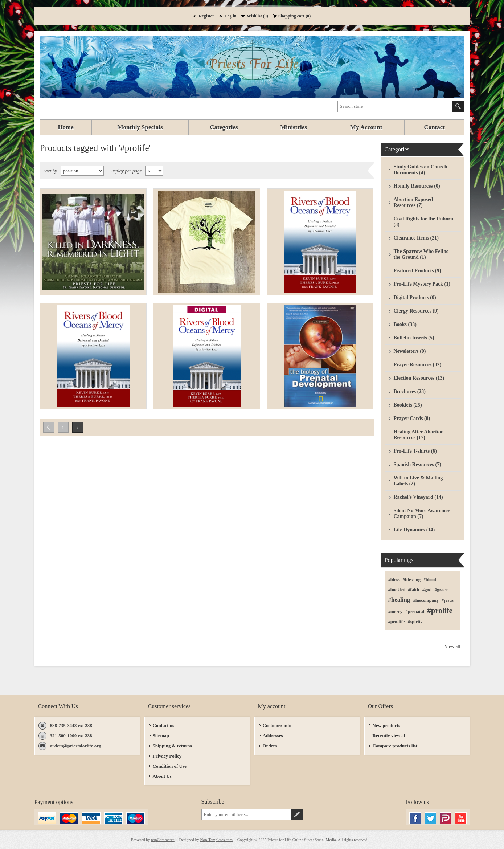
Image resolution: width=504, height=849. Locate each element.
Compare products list (395, 746)
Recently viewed (389, 736)
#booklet (397, 590)
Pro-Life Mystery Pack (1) (422, 284)
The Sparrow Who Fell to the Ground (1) (421, 254)
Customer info (277, 725)
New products (387, 725)
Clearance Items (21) (416, 238)
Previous (49, 427)
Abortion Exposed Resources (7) (413, 202)
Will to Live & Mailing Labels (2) (418, 481)
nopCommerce (163, 840)
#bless (394, 580)
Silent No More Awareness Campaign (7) (422, 513)
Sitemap (161, 736)
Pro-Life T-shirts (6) (415, 451)
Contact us (164, 725)
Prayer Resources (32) (418, 365)
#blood (430, 580)
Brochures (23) (410, 391)
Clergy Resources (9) (416, 311)
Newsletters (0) (410, 351)
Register (207, 16)
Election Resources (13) (419, 378)
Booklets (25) (408, 405)
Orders (270, 746)
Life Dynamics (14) (414, 530)
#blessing (412, 580)
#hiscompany (426, 600)
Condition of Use (170, 766)
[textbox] (395, 106)
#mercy (396, 612)
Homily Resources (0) (417, 186)
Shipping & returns (172, 746)
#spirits (415, 622)
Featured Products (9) (417, 271)
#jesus (448, 600)
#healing (399, 600)
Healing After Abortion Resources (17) (419, 435)
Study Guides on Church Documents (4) (421, 170)
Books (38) (405, 324)
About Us (162, 776)
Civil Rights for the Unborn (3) (424, 222)
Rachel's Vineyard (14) (418, 497)
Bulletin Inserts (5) (414, 338)
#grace (441, 590)
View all (452, 646)
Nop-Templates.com (216, 840)
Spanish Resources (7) (417, 464)
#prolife (440, 611)
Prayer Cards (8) (412, 418)
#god (427, 590)
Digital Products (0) (415, 297)
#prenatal (415, 612)
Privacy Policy (167, 756)
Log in (231, 16)
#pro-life (397, 622)
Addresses (273, 736)
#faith (413, 590)
